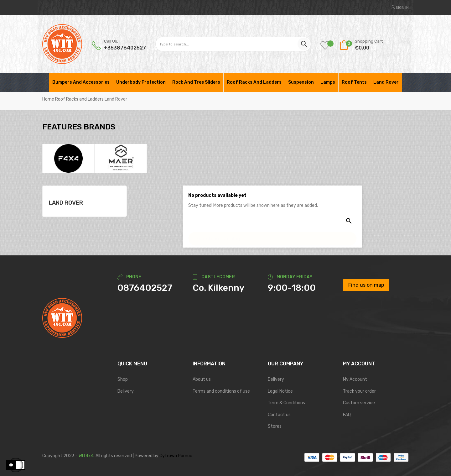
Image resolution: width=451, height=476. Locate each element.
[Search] (272, 235)
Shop (123, 379)
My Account (355, 379)
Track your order (359, 391)
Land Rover (66, 203)
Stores (275, 426)
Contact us (279, 415)
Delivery (126, 391)
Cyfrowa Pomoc (176, 456)
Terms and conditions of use (221, 391)
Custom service (359, 403)
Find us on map (366, 285)
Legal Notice (280, 391)
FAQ (347, 415)
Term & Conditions (286, 403)
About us (202, 379)
